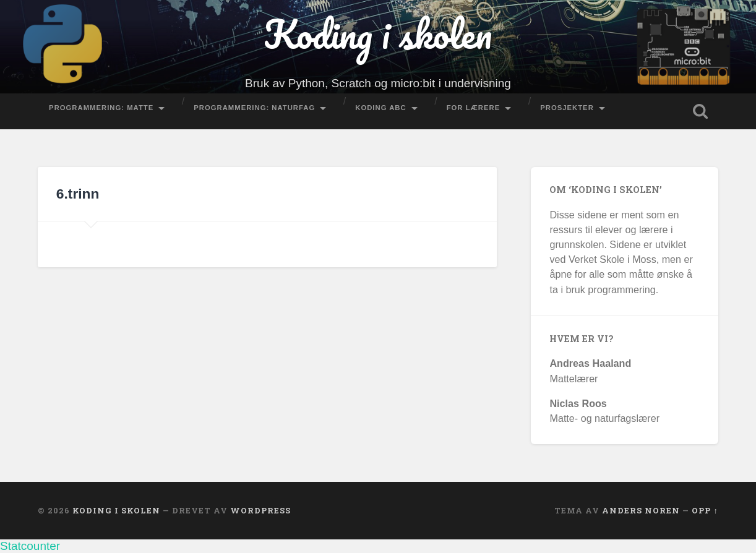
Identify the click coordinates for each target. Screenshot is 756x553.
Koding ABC (380, 108)
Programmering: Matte (101, 108)
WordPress (260, 510)
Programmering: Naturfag (254, 108)
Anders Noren (641, 510)
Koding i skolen (378, 34)
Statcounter (30, 546)
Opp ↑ (705, 510)
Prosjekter (567, 108)
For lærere (474, 108)
